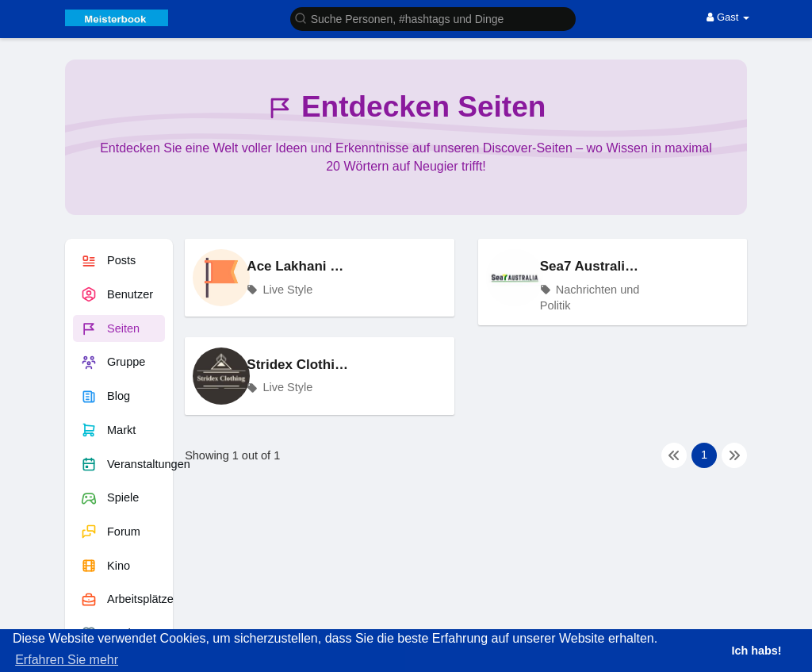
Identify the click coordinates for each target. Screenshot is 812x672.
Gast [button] (728, 17)
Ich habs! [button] (756, 651)
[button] (433, 18)
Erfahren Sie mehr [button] (67, 660)
